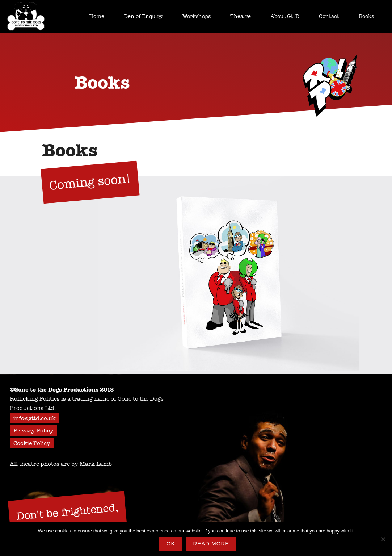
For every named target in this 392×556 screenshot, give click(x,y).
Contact (329, 16)
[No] (383, 539)
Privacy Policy (33, 430)
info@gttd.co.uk (35, 418)
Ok (171, 544)
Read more (211, 544)
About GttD (285, 16)
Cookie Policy (32, 443)
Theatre (241, 16)
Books (366, 16)
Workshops (197, 16)
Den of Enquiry (143, 16)
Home (97, 16)
